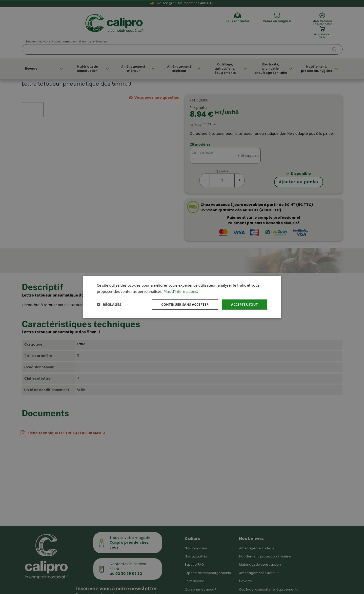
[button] (109, 304)
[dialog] (182, 297)
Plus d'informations (180, 291)
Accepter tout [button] (243, 304)
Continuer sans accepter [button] (181, 304)
